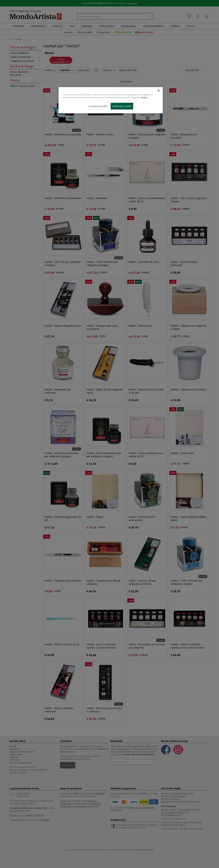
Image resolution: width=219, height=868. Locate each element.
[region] (111, 100)
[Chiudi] (159, 91)
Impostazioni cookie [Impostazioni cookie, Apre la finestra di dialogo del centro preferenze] (98, 106)
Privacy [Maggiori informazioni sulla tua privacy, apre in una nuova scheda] (144, 97)
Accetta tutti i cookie (122, 106)
